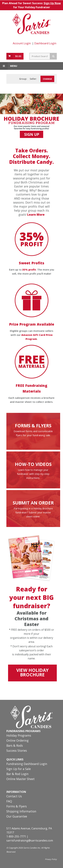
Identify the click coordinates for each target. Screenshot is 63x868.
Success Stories (17, 751)
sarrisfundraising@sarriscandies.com (30, 840)
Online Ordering (17, 741)
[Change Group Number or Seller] (47, 79)
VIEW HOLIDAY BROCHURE (32, 672)
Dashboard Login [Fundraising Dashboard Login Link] (45, 43)
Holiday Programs (19, 736)
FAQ (9, 801)
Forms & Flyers (17, 806)
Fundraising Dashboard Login (27, 764)
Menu (9, 66)
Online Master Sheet (21, 779)
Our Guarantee (17, 817)
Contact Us (14, 796)
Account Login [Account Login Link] (22, 43)
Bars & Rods (15, 746)
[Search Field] (40, 56)
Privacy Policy (51, 859)
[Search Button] (53, 56)
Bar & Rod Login (17, 774)
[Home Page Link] (32, 24)
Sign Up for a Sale (19, 769)
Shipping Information (21, 812)
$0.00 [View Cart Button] (18, 56)
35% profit (29, 270)
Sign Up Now (52, 3)
